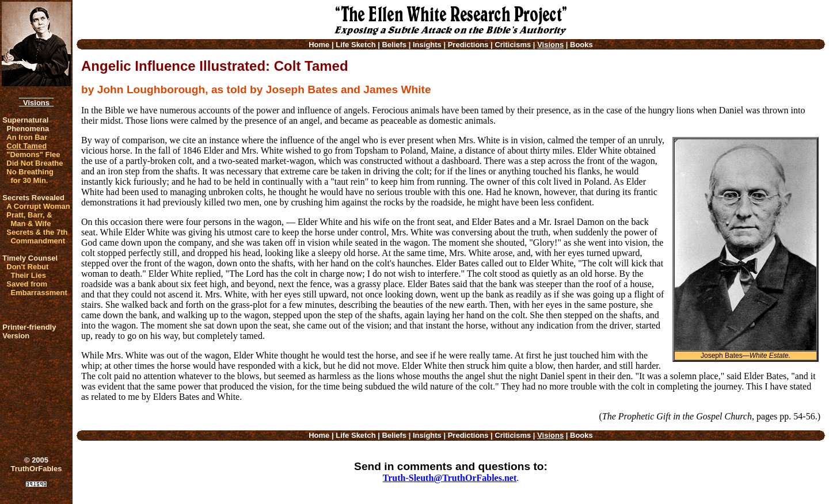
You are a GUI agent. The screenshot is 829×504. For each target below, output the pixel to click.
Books (581, 45)
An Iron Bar (27, 137)
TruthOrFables (37, 469)
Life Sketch (355, 45)
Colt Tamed (26, 146)
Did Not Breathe (35, 163)
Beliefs (394, 45)
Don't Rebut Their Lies (27, 271)
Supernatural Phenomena (26, 124)
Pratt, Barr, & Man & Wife (29, 219)
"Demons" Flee (33, 154)
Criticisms (513, 45)
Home (319, 45)
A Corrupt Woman (38, 206)
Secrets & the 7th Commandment (37, 236)
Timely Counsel (30, 258)
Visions (36, 103)
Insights (427, 45)
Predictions (468, 45)
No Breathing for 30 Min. (30, 176)
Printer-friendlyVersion (29, 331)
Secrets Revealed (33, 198)
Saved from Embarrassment (37, 288)
